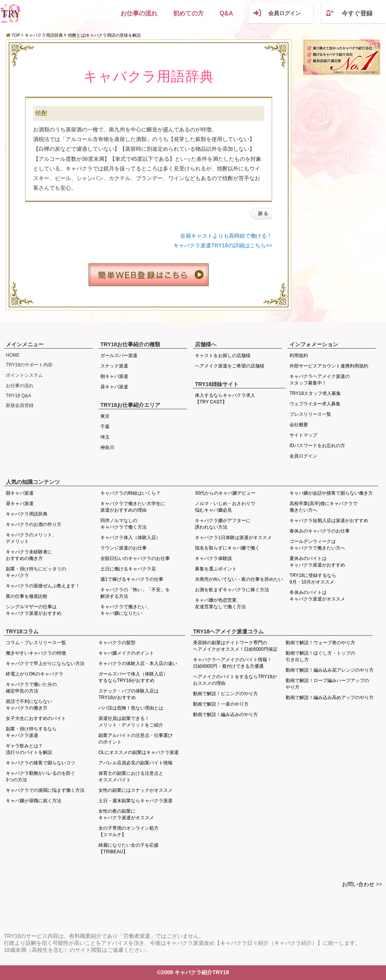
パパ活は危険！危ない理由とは (131, 708)
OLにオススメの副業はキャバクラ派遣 (139, 752)
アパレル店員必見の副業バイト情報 (135, 763)
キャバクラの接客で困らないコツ (41, 763)
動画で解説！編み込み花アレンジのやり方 (330, 670)
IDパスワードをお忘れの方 (317, 446)
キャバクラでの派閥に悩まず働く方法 (45, 790)
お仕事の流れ (139, 13)
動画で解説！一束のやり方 (221, 704)
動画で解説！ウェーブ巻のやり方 (320, 643)
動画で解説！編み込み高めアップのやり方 (330, 698)
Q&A (226, 13)
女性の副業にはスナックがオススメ (135, 790)
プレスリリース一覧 (310, 414)
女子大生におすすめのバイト (36, 718)
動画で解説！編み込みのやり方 (225, 715)
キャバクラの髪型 (117, 643)
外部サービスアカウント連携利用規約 (329, 366)
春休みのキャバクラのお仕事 (320, 531)
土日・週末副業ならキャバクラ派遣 (135, 801)
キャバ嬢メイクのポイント (126, 653)
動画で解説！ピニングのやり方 (225, 694)
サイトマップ (303, 435)
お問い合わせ (358, 884)
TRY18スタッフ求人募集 (315, 393)
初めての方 (188, 13)
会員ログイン (284, 13)
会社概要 (299, 425)
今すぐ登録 (357, 13)
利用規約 (299, 356)
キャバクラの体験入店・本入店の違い (138, 664)
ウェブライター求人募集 (315, 404)
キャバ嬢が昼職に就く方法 (34, 801)
